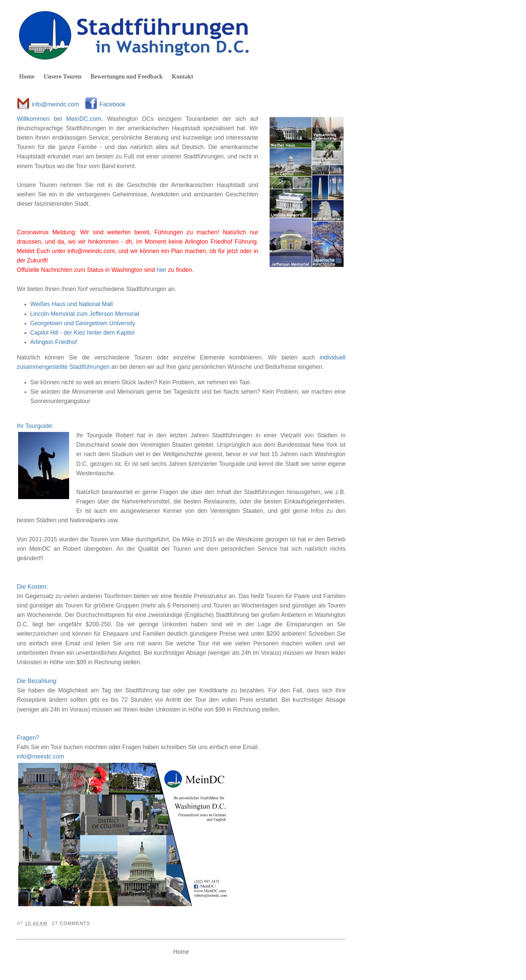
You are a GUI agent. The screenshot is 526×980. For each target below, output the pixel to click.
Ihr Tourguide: (35, 426)
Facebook (113, 104)
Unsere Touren (63, 77)
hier (162, 270)
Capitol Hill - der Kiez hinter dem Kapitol (82, 333)
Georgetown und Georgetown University (83, 323)
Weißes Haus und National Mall (71, 304)
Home (27, 77)
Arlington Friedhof (54, 342)
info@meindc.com (56, 104)
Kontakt (182, 77)
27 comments (71, 923)
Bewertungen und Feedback (127, 77)
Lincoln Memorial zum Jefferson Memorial (85, 314)
